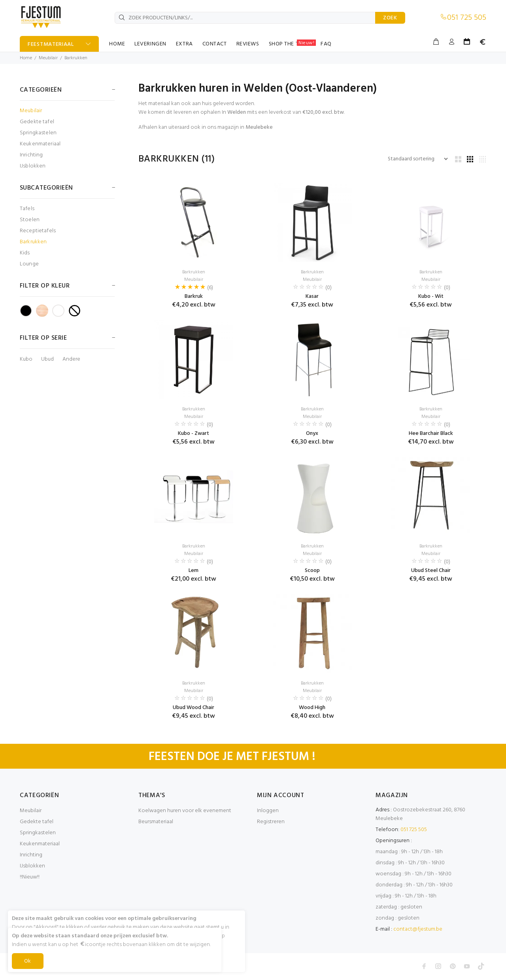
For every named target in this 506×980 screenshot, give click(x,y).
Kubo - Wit (431, 296)
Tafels (27, 209)
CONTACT (215, 44)
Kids (25, 253)
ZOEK (390, 18)
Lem (194, 571)
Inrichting (31, 155)
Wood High (312, 708)
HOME (117, 44)
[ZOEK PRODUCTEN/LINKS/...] (245, 18)
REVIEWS (248, 44)
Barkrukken (76, 58)
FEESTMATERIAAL (51, 44)
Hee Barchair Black (431, 434)
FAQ (326, 44)
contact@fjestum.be (418, 929)
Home (26, 58)
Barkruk (194, 296)
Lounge (29, 264)
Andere (71, 359)
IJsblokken (33, 166)
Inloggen (268, 811)
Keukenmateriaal (40, 144)
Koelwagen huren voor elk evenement (185, 811)
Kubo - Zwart (194, 434)
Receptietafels (38, 231)
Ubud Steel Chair (431, 571)
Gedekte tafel (37, 122)
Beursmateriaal (156, 822)
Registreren (271, 822)
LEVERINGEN (150, 44)
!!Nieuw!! (30, 877)
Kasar (312, 296)
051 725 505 (467, 18)
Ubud (47, 359)
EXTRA (184, 44)
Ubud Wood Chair (194, 708)
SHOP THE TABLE (293, 44)
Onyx (312, 434)
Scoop (312, 571)
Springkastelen (38, 133)
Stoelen (30, 220)
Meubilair (48, 58)
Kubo (26, 359)
